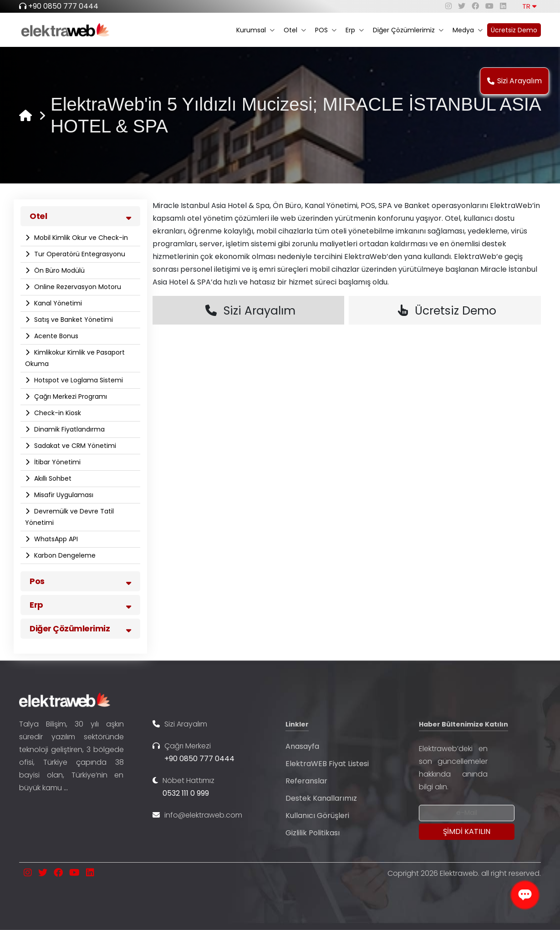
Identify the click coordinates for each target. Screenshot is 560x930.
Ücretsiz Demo (514, 30)
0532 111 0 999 (186, 793)
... (66, 788)
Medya (468, 30)
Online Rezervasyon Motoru (77, 287)
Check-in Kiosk (57, 413)
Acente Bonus (55, 336)
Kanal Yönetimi (57, 303)
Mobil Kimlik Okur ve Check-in (80, 238)
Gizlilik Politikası (313, 833)
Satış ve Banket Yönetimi (73, 320)
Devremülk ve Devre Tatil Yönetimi (69, 517)
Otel (295, 30)
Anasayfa (302, 746)
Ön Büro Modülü (59, 270)
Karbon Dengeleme (64, 555)
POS (326, 30)
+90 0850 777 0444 (63, 6)
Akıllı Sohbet (52, 478)
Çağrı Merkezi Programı (70, 396)
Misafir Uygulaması (63, 495)
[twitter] (462, 6)
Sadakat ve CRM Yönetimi (74, 446)
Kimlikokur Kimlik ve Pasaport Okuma (75, 358)
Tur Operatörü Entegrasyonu (79, 254)
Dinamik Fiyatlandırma (69, 429)
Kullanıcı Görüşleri (317, 816)
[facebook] (475, 6)
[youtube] (489, 6)
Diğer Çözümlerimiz (408, 30)
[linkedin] (503, 6)
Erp (355, 30)
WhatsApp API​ (55, 539)
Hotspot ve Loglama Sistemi (78, 380)
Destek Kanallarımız (321, 798)
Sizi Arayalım (514, 81)
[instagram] (448, 6)
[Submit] (467, 832)
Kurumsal (255, 30)
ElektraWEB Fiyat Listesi (327, 764)
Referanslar (306, 781)
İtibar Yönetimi (56, 462)
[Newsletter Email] (467, 813)
